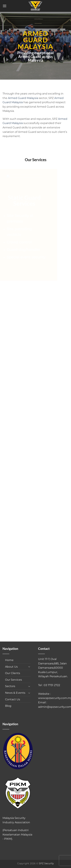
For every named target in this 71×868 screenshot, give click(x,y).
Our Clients (13, 673)
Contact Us (13, 699)
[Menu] (5, 6)
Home (9, 660)
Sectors (10, 686)
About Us (11, 667)
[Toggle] (29, 667)
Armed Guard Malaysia (23, 98)
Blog (8, 706)
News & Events (15, 693)
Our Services (13, 680)
